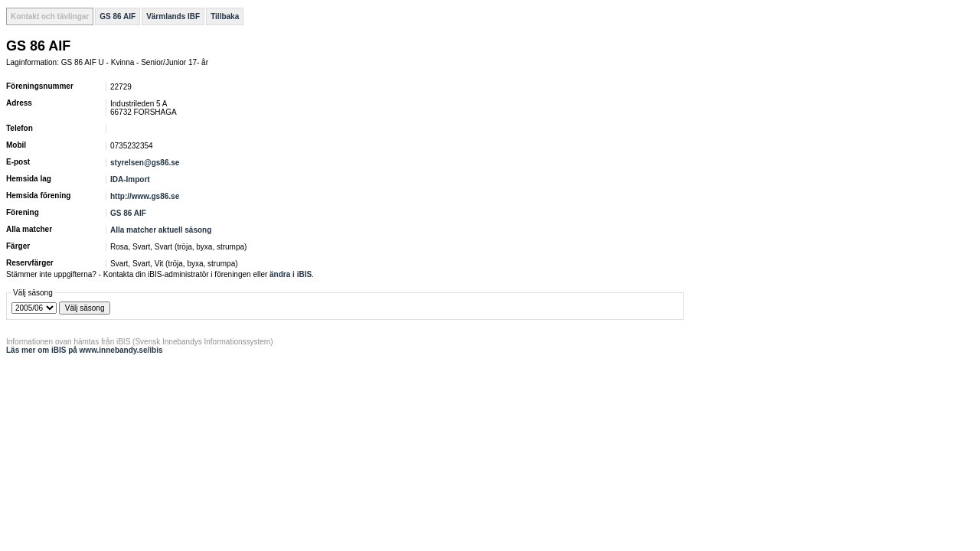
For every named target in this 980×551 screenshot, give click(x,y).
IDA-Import (130, 179)
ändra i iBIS (291, 274)
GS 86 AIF (118, 16)
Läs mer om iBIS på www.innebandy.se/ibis (85, 350)
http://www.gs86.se (145, 196)
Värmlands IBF (173, 16)
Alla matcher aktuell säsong (161, 230)
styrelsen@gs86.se (145, 163)
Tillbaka (225, 16)
